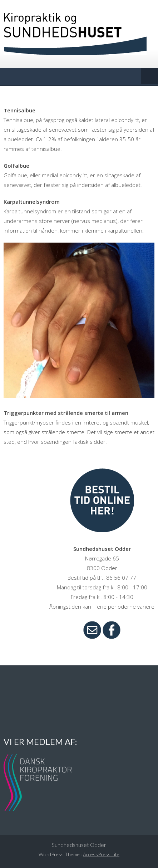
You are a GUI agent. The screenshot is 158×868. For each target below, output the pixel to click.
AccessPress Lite (101, 854)
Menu (149, 76)
